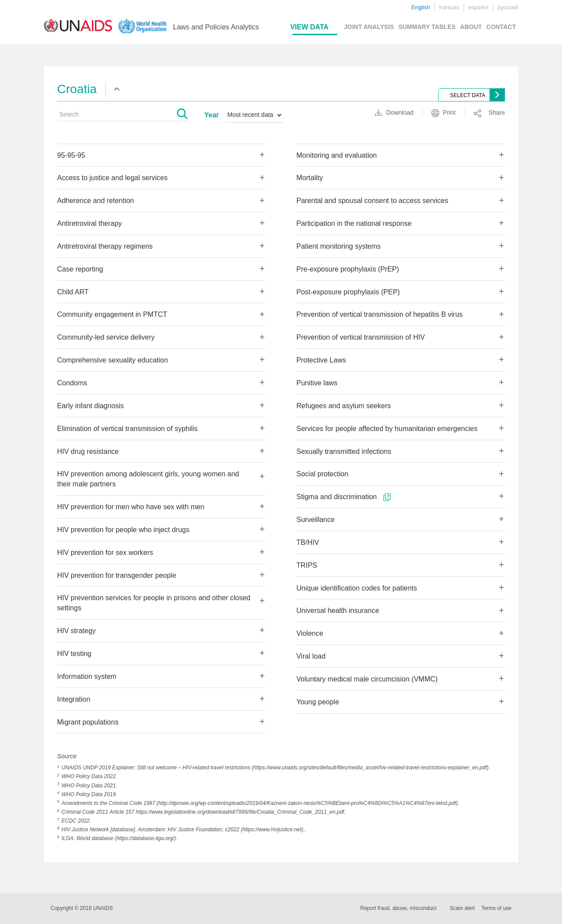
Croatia (77, 89)
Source (67, 756)
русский (508, 7)
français (449, 7)
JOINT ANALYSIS (369, 27)
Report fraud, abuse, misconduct (398, 908)
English (421, 7)
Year (212, 115)
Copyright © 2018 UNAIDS (82, 908)
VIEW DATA (309, 27)
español (479, 7)
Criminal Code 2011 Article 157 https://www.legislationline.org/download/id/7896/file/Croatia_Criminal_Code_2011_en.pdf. (204, 812)
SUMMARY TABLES (427, 27)
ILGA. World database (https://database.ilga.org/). (119, 838)
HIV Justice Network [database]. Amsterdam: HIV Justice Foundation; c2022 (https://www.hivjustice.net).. (184, 830)
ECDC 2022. (76, 821)
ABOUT (471, 27)
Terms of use (496, 908)
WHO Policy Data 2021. (89, 786)
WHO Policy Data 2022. (89, 776)
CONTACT (501, 27)
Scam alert (462, 908)
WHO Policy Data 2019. (89, 794)
